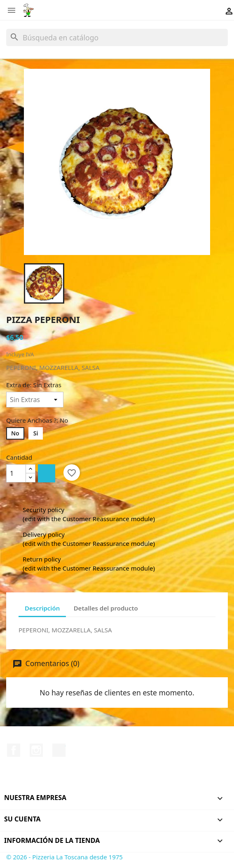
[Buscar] (117, 37)
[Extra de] (35, 400)
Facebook (14, 750)
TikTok (59, 750)
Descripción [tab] (42, 608)
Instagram (36, 750)
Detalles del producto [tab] (106, 608)
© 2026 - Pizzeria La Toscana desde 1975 (64, 857)
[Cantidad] (16, 473)
